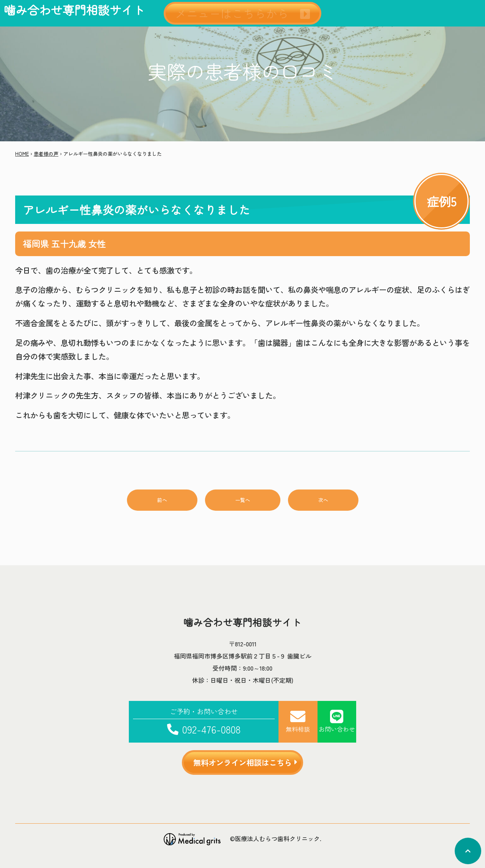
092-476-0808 (204, 721)
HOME (22, 154)
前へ (162, 500)
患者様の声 (46, 154)
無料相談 (298, 721)
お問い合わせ (337, 721)
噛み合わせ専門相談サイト (74, 10)
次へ (323, 500)
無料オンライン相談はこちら (242, 762)
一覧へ (243, 500)
